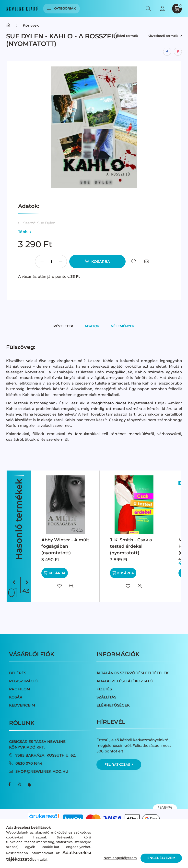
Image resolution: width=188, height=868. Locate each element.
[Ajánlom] (147, 261)
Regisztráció (23, 681)
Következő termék (165, 36)
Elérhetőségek (113, 705)
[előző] (15, 583)
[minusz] (42, 262)
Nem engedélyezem (120, 858)
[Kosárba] (97, 262)
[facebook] (167, 52)
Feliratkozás (119, 764)
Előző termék (125, 36)
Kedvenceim (22, 705)
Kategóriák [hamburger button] (62, 8)
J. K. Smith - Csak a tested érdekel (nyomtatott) (131, 546)
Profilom (20, 689)
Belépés (18, 673)
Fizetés (104, 689)
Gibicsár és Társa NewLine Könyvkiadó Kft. (37, 744)
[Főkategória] (8, 25)
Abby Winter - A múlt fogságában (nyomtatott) (65, 546)
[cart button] (177, 9)
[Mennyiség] (51, 262)
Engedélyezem (161, 858)
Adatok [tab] (92, 326)
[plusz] (61, 262)
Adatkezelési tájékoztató (125, 681)
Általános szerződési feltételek (133, 673)
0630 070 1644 (29, 763)
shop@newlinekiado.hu (42, 771)
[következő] (26, 583)
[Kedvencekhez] (133, 261)
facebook (10, 784)
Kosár (16, 697)
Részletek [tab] (63, 326)
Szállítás (106, 697)
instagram (19, 784)
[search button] (148, 9)
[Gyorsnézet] (71, 586)
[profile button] (162, 9)
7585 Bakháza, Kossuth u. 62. (46, 755)
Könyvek (31, 25)
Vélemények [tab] (123, 326)
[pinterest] (178, 52)
